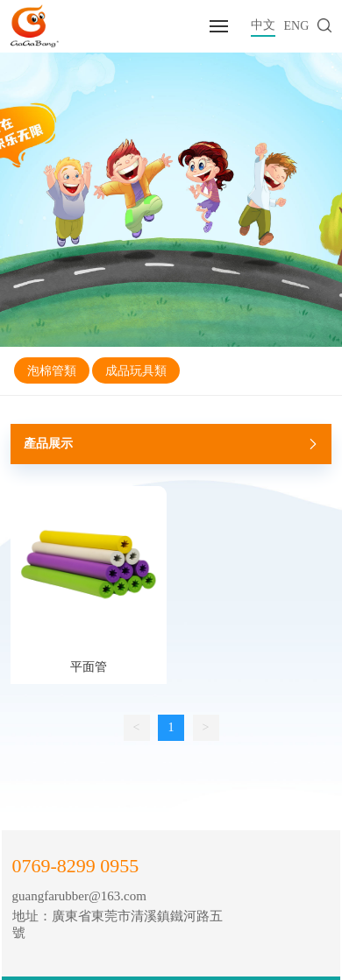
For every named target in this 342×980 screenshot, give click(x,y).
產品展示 (174, 445)
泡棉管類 (52, 371)
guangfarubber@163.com (79, 896)
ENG (297, 26)
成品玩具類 (136, 371)
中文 (263, 25)
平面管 (89, 667)
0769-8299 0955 (76, 866)
